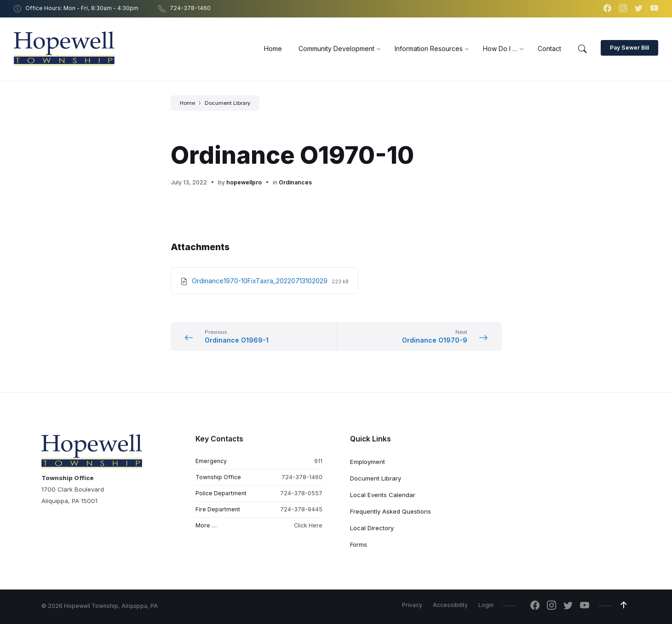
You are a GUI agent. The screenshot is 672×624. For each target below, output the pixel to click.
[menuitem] (273, 49)
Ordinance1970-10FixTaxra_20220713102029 (261, 281)
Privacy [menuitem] (412, 605)
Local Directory (372, 528)
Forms (359, 544)
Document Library (227, 103)
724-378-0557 (301, 493)
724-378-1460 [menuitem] (190, 8)
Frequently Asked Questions (391, 511)
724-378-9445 (301, 509)
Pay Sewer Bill (629, 48)
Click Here (308, 525)
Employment (368, 462)
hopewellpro (244, 182)
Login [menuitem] (486, 605)
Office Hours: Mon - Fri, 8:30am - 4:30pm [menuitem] (82, 8)
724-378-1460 (302, 477)
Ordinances (295, 182)
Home (187, 103)
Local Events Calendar (383, 495)
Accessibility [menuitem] (450, 605)
